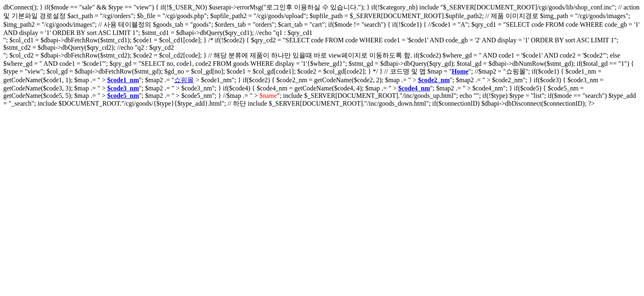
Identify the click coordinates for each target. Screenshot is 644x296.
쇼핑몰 (184, 80)
